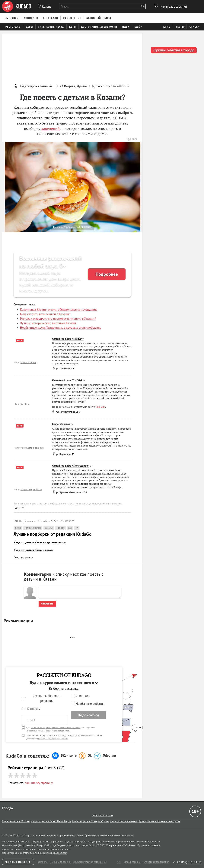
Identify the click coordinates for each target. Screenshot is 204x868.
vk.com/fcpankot (28, 362)
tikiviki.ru (25, 404)
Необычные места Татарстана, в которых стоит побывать (60, 327)
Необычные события (90, 704)
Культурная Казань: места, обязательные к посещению (59, 309)
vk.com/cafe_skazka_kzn (32, 448)
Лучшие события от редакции (47, 698)
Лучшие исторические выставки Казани (48, 323)
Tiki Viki (100, 407)
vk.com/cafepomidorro (31, 489)
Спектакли (83, 696)
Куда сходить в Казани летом (33, 550)
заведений (51, 128)
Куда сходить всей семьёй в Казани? (45, 314)
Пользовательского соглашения (53, 739)
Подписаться (88, 715)
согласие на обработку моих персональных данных (56, 727)
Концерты (34, 709)
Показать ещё (23, 557)
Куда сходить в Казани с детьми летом (40, 542)
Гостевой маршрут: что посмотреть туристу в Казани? (58, 318)
